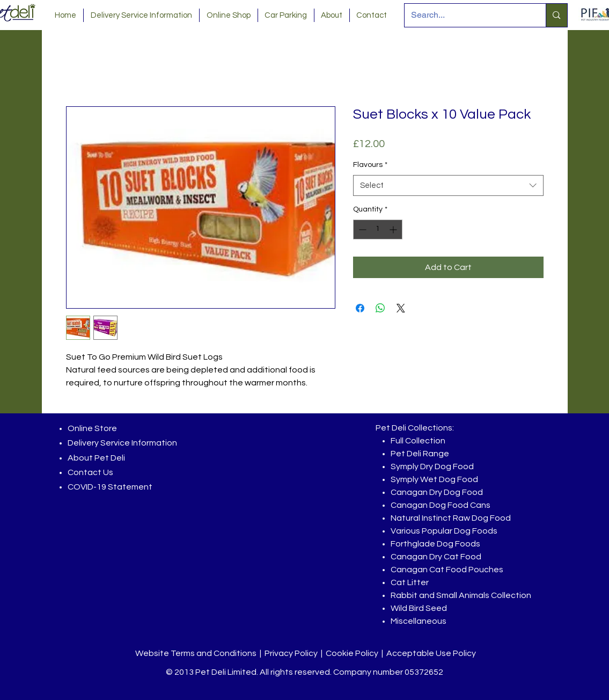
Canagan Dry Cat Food (436, 557)
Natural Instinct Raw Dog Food (451, 518)
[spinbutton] (378, 229)
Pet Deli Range (420, 454)
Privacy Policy (291, 653)
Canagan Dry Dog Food (437, 492)
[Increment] (394, 229)
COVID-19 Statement (110, 487)
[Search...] (467, 15)
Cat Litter (410, 582)
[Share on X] (401, 308)
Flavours (370, 165)
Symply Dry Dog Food (432, 466)
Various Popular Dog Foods (444, 531)
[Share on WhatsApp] (380, 308)
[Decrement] (361, 229)
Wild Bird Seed (419, 608)
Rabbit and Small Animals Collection (461, 595)
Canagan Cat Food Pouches (447, 570)
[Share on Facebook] (360, 308)
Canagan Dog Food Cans (441, 505)
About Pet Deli (96, 458)
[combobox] (448, 185)
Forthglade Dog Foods (435, 544)
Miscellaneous (419, 621)
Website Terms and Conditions (196, 653)
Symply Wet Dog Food (434, 479)
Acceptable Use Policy (431, 653)
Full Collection (418, 441)
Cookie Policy (352, 653)
